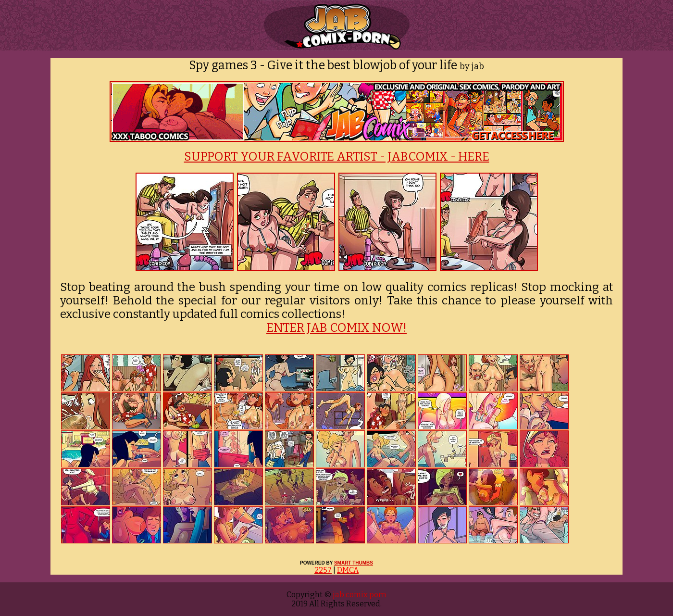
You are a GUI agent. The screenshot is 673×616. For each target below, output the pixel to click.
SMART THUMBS (354, 563)
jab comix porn (359, 595)
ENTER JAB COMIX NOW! (336, 328)
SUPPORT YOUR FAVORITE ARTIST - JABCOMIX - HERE (337, 157)
